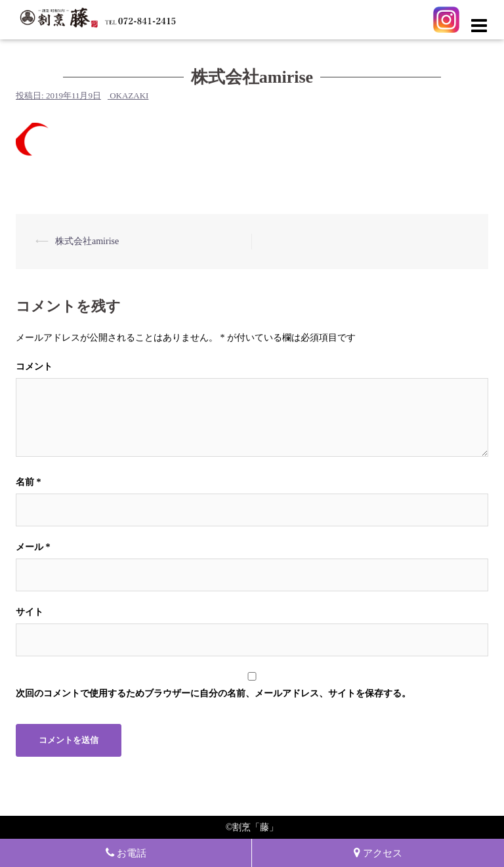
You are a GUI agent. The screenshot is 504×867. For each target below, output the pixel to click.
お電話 (126, 853)
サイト (30, 612)
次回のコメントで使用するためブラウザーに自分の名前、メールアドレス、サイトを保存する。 (213, 693)
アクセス (378, 853)
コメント (34, 367)
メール (33, 547)
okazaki (129, 95)
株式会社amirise (87, 241)
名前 (29, 482)
